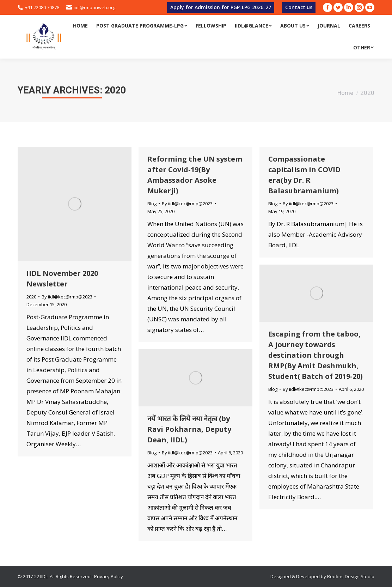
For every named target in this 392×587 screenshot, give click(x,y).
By (67, 297)
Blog (152, 204)
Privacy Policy (109, 576)
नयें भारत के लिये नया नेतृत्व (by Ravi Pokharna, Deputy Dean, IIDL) (189, 429)
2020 (31, 297)
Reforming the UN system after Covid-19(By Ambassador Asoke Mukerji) (195, 175)
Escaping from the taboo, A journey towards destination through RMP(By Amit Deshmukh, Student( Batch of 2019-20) (316, 355)
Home (345, 93)
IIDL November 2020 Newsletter (62, 279)
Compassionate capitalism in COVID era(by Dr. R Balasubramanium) (304, 175)
